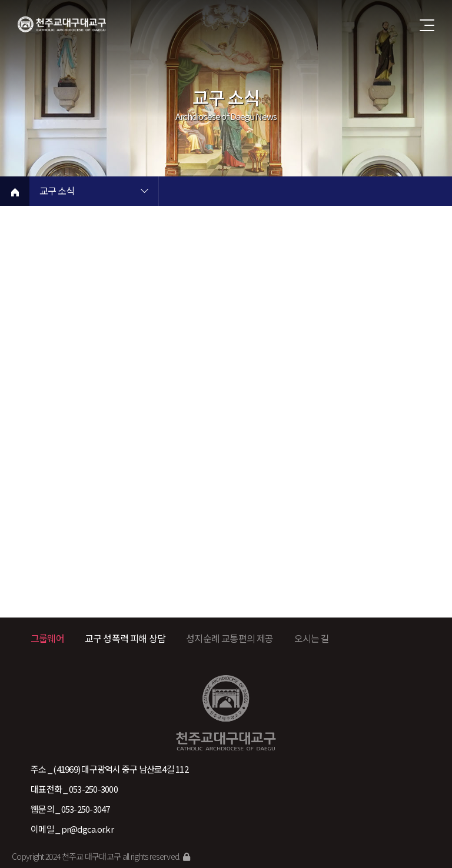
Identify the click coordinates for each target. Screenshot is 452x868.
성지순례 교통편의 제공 (230, 638)
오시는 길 (312, 638)
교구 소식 (57, 192)
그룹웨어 (47, 638)
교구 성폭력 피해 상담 (125, 638)
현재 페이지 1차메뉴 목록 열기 (144, 192)
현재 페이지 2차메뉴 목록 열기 (274, 192)
